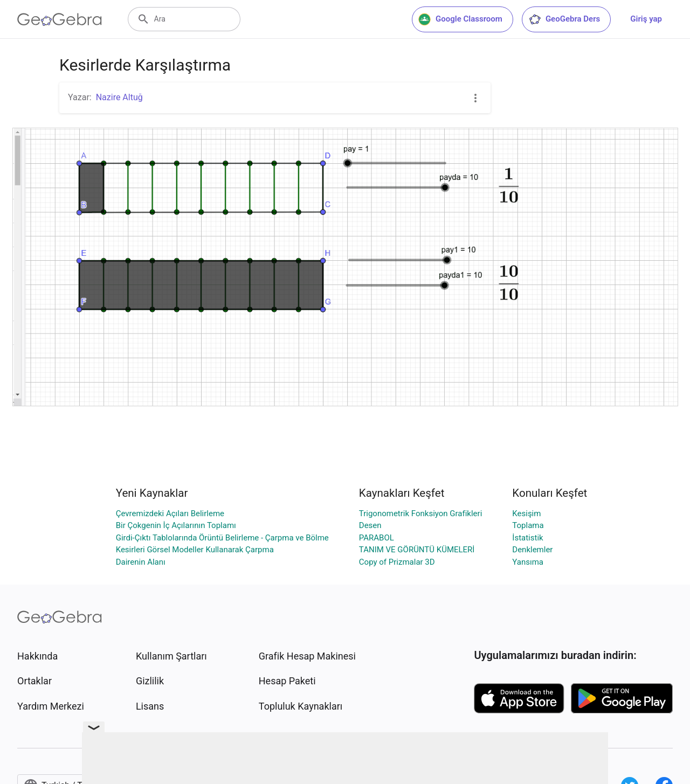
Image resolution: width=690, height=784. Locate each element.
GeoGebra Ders (564, 19)
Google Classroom (460, 19)
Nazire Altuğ (119, 97)
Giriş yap (646, 19)
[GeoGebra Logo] (60, 19)
